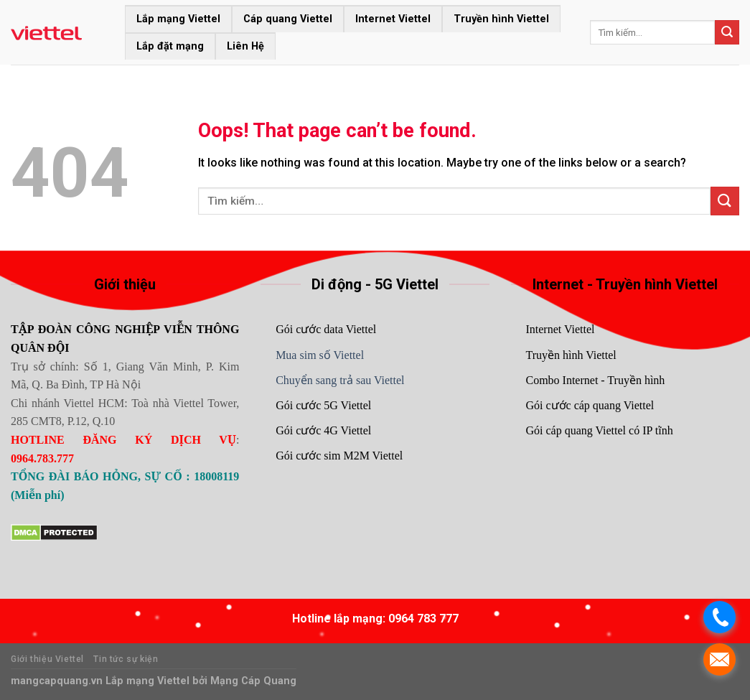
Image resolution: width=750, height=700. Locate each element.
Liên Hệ (245, 46)
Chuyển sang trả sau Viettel (340, 380)
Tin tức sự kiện (126, 659)
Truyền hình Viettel (501, 19)
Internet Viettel (393, 19)
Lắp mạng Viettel (178, 19)
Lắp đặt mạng (170, 46)
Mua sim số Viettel (320, 355)
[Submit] (727, 32)
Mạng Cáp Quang (252, 681)
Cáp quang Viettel (288, 19)
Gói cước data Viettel (326, 329)
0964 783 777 (423, 619)
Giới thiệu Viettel (47, 659)
